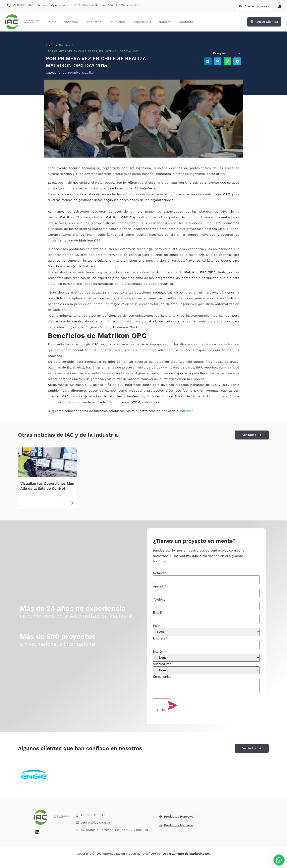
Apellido (160, 586)
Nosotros (71, 22)
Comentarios (162, 677)
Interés (158, 652)
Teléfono (159, 600)
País (157, 626)
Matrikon (186, 411)
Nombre (159, 573)
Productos (93, 22)
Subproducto (162, 664)
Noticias (165, 22)
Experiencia (142, 22)
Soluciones (117, 22)
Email (158, 613)
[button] (208, 61)
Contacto (186, 22)
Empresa (160, 638)
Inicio (52, 22)
